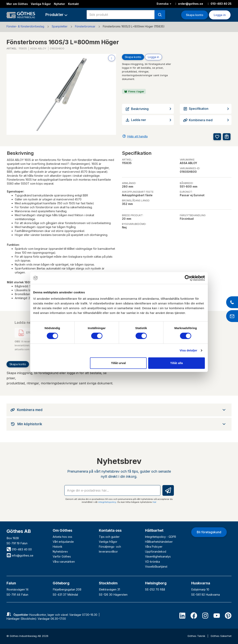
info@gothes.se (20, 555)
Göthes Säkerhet (221, 636)
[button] (56, 15)
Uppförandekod (156, 552)
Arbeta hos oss (62, 537)
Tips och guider (109, 537)
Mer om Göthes (17, 4)
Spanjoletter (60, 26)
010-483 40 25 (220, 4)
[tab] (119, 410)
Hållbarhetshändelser (159, 542)
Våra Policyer (154, 547)
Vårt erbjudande (63, 542)
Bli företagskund (209, 532)
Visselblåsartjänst (156, 567)
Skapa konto (195, 15)
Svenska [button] (164, 4)
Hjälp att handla (137, 136)
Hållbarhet (154, 530)
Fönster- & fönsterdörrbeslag (25, 26)
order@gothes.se (189, 4)
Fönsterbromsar (85, 26)
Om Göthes (62, 530)
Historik (58, 547)
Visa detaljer (188, 350)
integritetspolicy (107, 502)
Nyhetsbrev (60, 552)
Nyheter (59, 4)
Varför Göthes (62, 556)
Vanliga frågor (41, 4)
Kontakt (73, 4)
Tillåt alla (176, 363)
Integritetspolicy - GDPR (161, 537)
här (155, 502)
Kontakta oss (110, 530)
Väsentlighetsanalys (158, 556)
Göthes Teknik (197, 636)
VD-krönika (152, 562)
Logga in (220, 15)
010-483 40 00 (19, 549)
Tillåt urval (118, 363)
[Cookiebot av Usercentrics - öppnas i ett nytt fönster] (188, 278)
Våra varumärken (64, 562)
